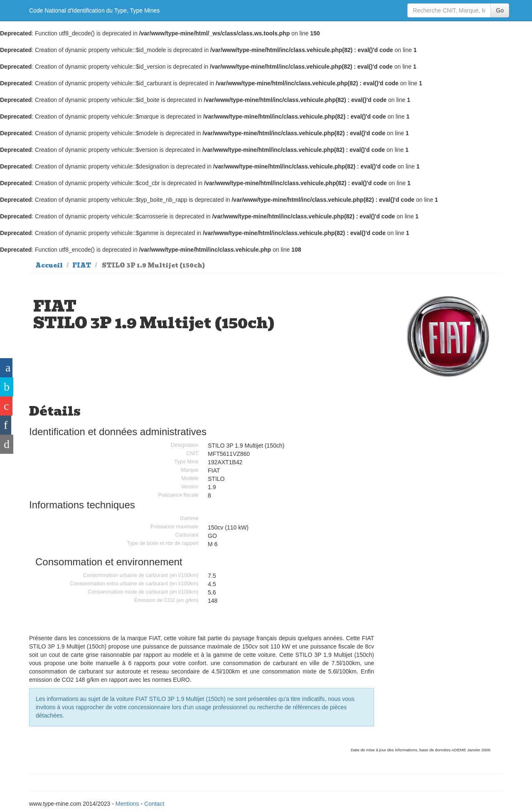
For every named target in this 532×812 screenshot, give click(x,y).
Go (500, 10)
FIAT (82, 265)
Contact (154, 804)
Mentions (127, 804)
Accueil (49, 265)
